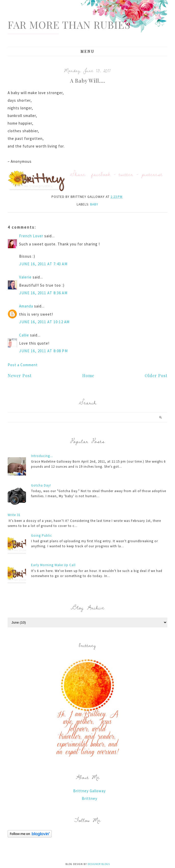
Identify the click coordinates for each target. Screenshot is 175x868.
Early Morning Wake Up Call (53, 565)
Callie (24, 335)
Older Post (156, 376)
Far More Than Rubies (69, 25)
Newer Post (20, 376)
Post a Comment (23, 365)
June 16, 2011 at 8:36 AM (43, 293)
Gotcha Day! (41, 485)
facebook (101, 174)
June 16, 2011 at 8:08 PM (43, 351)
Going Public (42, 535)
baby (94, 204)
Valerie (25, 277)
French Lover (31, 236)
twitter (126, 174)
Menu (87, 52)
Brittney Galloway (89, 791)
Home (88, 376)
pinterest (152, 174)
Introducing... (42, 456)
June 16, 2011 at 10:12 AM (44, 322)
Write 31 (14, 515)
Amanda (26, 306)
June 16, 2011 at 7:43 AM (43, 264)
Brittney (90, 798)
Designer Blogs (99, 864)
